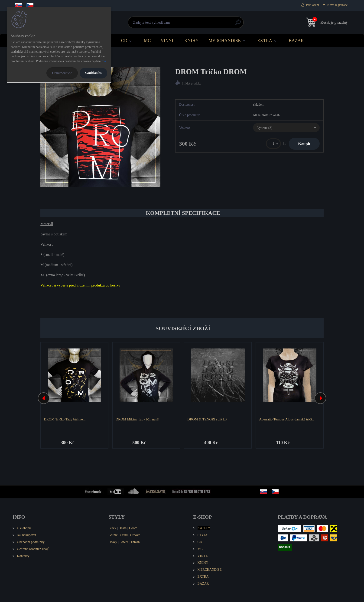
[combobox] (286, 128)
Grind (124, 535)
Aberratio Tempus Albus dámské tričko (287, 419)
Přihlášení (312, 5)
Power (124, 542)
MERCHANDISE (225, 41)
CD (124, 41)
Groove (135, 535)
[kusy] (273, 144)
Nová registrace (337, 5)
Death (123, 528)
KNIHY (192, 41)
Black (112, 528)
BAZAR (296, 41)
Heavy (113, 542)
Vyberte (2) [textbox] (265, 128)
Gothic (113, 535)
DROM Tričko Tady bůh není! (65, 419)
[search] (238, 24)
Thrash (135, 542)
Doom (133, 528)
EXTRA (265, 41)
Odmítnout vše (62, 73)
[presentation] (44, 398)
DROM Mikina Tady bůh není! (138, 419)
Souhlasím (93, 73)
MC (147, 41)
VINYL (168, 41)
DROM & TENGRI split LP (207, 419)
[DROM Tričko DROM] (100, 127)
